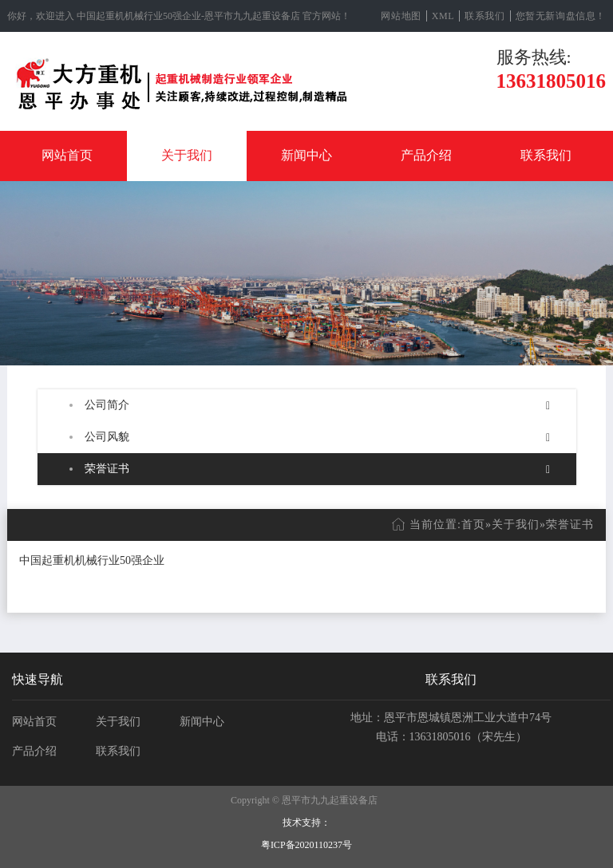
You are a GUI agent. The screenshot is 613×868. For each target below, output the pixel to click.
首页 (473, 525)
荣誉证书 (107, 469)
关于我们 (187, 155)
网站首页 (67, 155)
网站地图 (401, 16)
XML (443, 16)
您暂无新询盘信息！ (561, 16)
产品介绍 (426, 155)
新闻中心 (306, 155)
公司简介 (107, 405)
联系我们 (484, 16)
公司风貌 (107, 437)
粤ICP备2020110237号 (306, 845)
